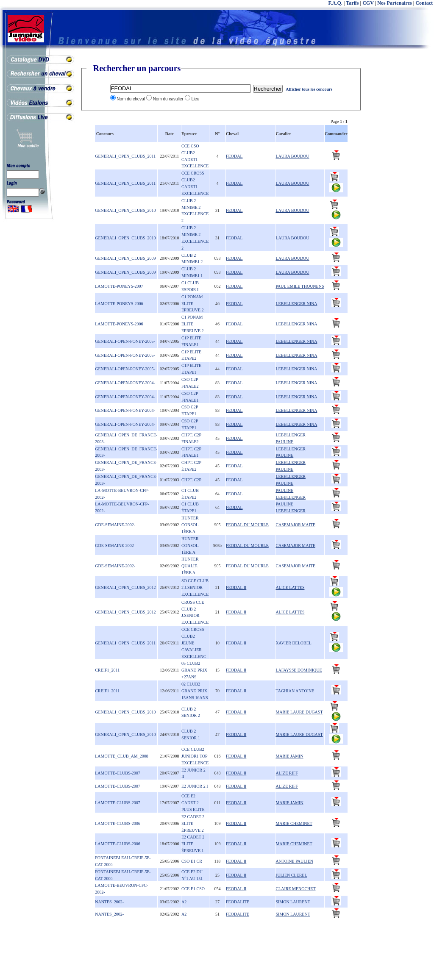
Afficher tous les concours (309, 89)
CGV (368, 3)
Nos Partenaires (394, 3)
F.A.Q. (335, 3)
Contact (424, 3)
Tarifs (352, 3)
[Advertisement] (400, 191)
